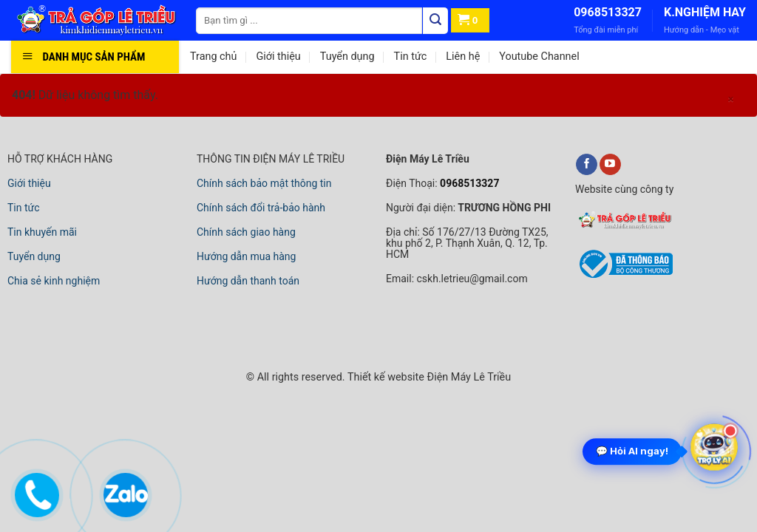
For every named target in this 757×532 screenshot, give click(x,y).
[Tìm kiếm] (435, 21)
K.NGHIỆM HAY (705, 12)
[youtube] (610, 165)
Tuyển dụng (347, 57)
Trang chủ (213, 57)
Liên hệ (463, 57)
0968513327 (608, 12)
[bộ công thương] (624, 276)
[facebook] (587, 165)
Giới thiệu (278, 57)
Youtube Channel (539, 57)
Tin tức (411, 57)
